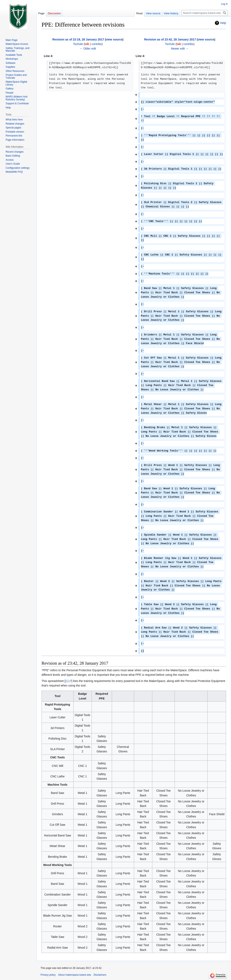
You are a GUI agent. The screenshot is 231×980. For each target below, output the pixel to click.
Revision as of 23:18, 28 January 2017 (78, 39)
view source (114, 39)
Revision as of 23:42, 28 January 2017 (170, 39)
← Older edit (88, 49)
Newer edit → (180, 49)
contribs (97, 44)
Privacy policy (48, 975)
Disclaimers (100, 975)
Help (223, 23)
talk (87, 44)
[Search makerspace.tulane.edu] (205, 13)
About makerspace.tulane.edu (74, 975)
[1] (67, 681)
